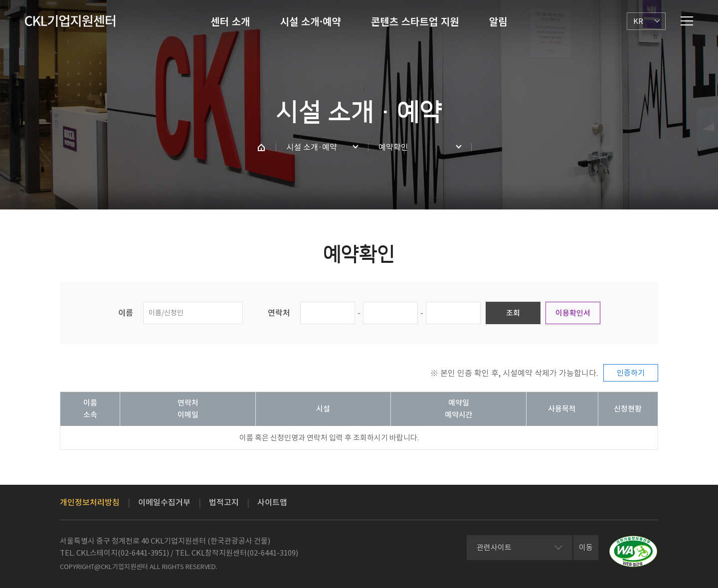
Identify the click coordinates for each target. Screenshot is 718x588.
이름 (126, 313)
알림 (498, 21)
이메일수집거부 (164, 502)
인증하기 (631, 373)
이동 (586, 547)
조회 (513, 313)
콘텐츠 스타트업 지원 (415, 21)
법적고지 (224, 502)
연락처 (279, 313)
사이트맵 (272, 502)
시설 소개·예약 (311, 21)
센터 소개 (230, 21)
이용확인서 (573, 313)
